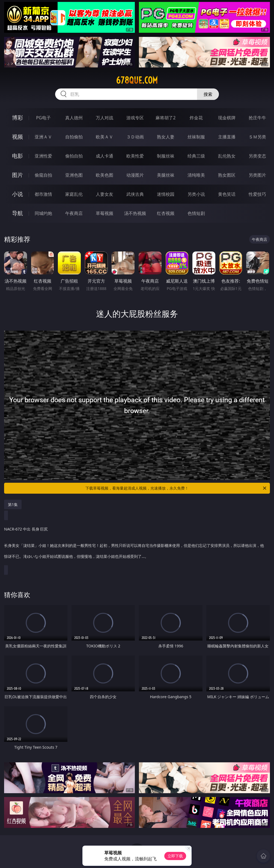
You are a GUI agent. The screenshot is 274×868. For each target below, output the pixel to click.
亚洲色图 (74, 175)
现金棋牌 (227, 118)
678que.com (137, 80)
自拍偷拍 (74, 137)
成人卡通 (105, 156)
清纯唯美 (196, 175)
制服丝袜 (166, 156)
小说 (17, 194)
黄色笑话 (227, 194)
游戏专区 (135, 118)
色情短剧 (196, 213)
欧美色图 (105, 175)
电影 (17, 156)
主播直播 (227, 137)
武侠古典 (135, 194)
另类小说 (196, 194)
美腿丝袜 (166, 175)
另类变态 (257, 156)
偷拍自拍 (74, 156)
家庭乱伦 (74, 194)
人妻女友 (105, 194)
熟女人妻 (166, 137)
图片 (17, 175)
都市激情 (43, 194)
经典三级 (196, 156)
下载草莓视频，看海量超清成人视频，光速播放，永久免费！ (176, 488)
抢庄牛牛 (257, 118)
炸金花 (196, 118)
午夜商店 (74, 213)
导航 (17, 213)
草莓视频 (105, 213)
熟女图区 (227, 175)
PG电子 (43, 118)
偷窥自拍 (43, 175)
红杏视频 (166, 213)
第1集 (13, 504)
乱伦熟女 (227, 156)
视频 (17, 137)
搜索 (208, 94)
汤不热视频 (135, 213)
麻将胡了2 (166, 118)
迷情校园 (166, 194)
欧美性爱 (135, 156)
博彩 (17, 118)
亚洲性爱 (43, 156)
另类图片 (257, 175)
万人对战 (105, 118)
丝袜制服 (196, 137)
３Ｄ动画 (135, 137)
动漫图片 (135, 175)
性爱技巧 (257, 194)
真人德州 (74, 118)
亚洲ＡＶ (43, 137)
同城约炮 (43, 213)
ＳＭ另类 (257, 137)
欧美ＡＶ (105, 137)
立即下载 (175, 856)
